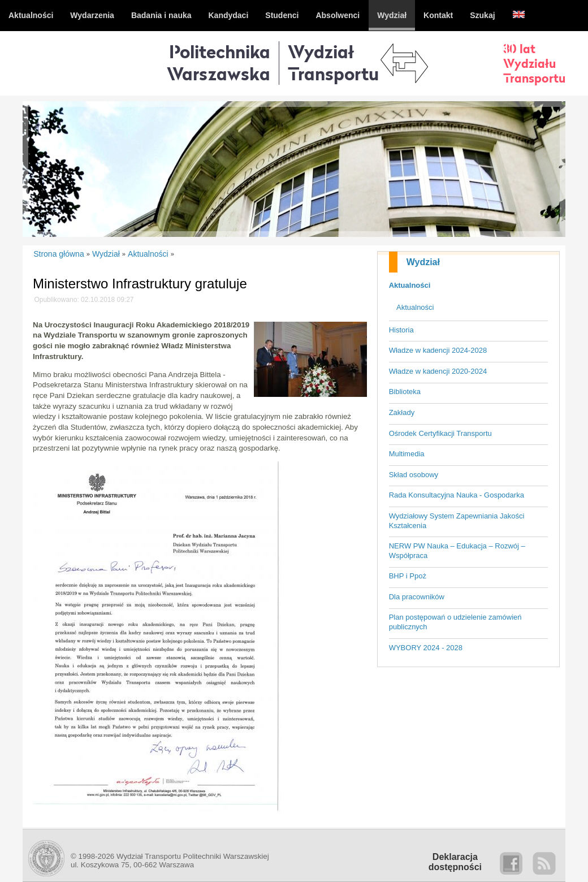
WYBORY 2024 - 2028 (426, 648)
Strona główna (59, 254)
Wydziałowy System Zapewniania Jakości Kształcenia (457, 521)
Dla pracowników (417, 597)
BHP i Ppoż (408, 576)
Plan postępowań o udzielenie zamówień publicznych (455, 622)
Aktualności (410, 285)
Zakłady (402, 412)
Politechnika (219, 62)
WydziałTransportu (333, 62)
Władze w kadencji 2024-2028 (438, 350)
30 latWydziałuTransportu (534, 63)
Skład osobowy (414, 475)
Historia (401, 330)
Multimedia (407, 454)
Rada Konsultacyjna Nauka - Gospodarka (457, 495)
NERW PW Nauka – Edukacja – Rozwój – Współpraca (457, 551)
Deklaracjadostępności (455, 862)
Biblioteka (405, 392)
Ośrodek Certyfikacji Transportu (440, 433)
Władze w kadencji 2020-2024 (438, 371)
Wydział (423, 262)
